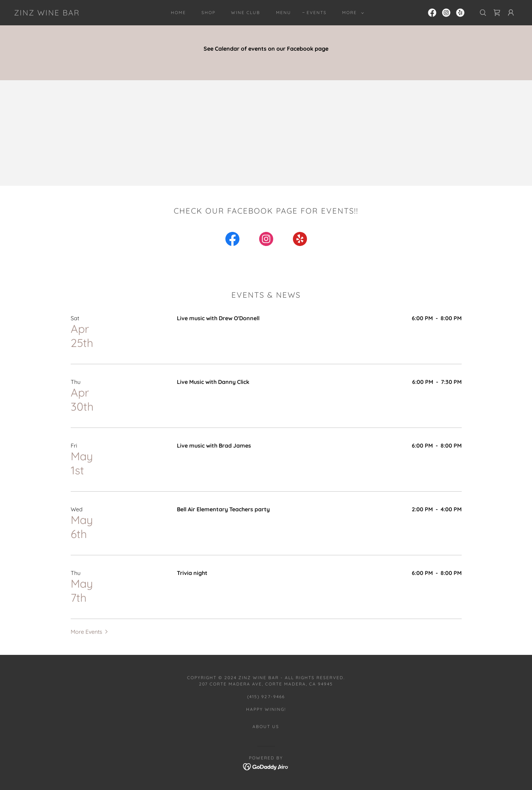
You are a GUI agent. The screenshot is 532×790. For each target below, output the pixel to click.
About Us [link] (266, 726)
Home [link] (178, 12)
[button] (352, 13)
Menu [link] (284, 12)
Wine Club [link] (246, 12)
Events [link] (317, 12)
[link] (47, 13)
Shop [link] (209, 12)
